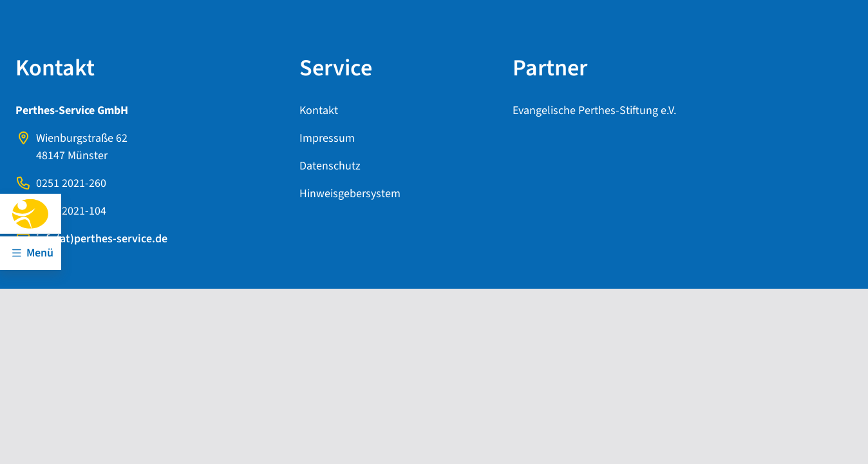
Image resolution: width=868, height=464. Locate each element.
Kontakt (319, 111)
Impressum (327, 138)
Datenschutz (330, 166)
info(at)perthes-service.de (102, 239)
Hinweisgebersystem (350, 194)
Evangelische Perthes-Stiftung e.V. (594, 111)
